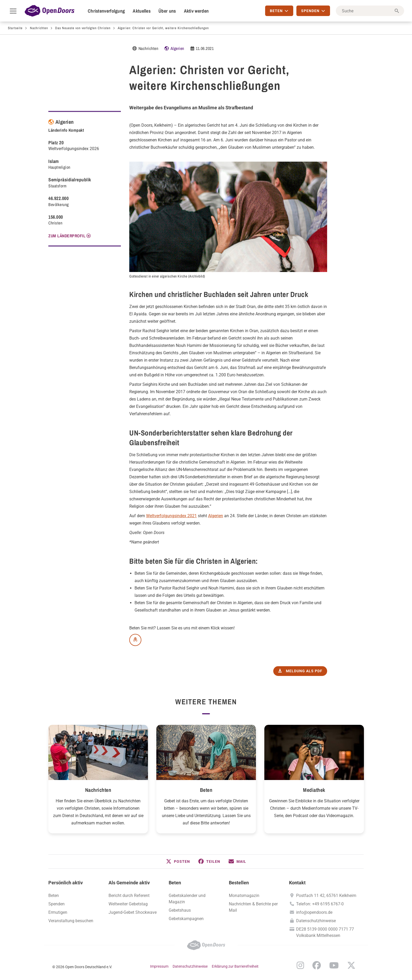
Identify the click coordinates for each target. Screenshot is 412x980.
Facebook (317, 965)
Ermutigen (58, 912)
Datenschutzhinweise (316, 921)
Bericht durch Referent (129, 896)
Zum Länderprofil (67, 236)
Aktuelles (142, 11)
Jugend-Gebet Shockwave (133, 912)
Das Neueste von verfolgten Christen (83, 28)
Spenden (56, 904)
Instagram (300, 965)
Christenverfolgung (106, 11)
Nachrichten (39, 28)
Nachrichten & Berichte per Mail (253, 907)
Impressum (159, 966)
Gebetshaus (180, 910)
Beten (206, 790)
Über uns (167, 11)
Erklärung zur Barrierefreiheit (235, 966)
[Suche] (370, 11)
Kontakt (297, 883)
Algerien (177, 48)
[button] (178, 861)
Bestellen (239, 883)
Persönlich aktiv (66, 883)
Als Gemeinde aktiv (129, 883)
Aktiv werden (196, 11)
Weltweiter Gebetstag (128, 904)
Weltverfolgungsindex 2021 (171, 516)
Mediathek (314, 790)
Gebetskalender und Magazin (187, 899)
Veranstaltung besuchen (71, 921)
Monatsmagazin (244, 896)
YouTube (334, 965)
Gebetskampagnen (186, 919)
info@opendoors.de (314, 912)
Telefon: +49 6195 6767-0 (320, 904)
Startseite (15, 28)
